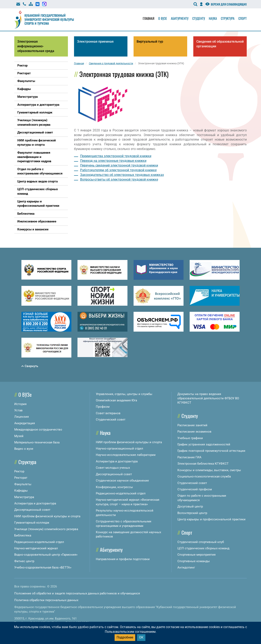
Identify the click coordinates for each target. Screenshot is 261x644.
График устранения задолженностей (204, 444)
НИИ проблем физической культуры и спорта (47, 516)
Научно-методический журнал (36, 548)
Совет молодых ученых (113, 468)
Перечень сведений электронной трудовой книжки (119, 165)
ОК (141, 637)
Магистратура (24, 497)
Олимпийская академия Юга (116, 400)
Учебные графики (190, 438)
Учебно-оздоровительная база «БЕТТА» (43, 567)
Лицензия (22, 417)
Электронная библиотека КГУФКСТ (203, 464)
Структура (228, 18)
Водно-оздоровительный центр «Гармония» (46, 555)
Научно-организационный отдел (119, 449)
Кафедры (21, 491)
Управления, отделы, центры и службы (124, 394)
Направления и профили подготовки (123, 559)
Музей (19, 436)
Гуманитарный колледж (32, 523)
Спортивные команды (194, 561)
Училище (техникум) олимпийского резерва (46, 529)
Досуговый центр (190, 506)
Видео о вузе (24, 449)
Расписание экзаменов (194, 432)
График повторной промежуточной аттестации (211, 451)
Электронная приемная (95, 42)
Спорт (243, 18)
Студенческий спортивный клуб (201, 542)
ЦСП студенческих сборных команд (203, 548)
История (20, 404)
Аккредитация (25, 423)
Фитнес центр (24, 561)
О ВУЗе (25, 394)
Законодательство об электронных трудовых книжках (122, 175)
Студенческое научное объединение (122, 481)
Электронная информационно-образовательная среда (36, 46)
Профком (103, 407)
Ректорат (21, 478)
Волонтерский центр (192, 513)
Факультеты (23, 484)
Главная (149, 18)
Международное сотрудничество (38, 430)
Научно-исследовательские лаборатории (126, 455)
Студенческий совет (111, 420)
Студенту (199, 18)
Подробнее (125, 637)
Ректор (19, 471)
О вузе (163, 18)
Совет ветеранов (108, 413)
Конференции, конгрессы (114, 487)
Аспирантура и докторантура (35, 503)
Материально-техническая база (37, 442)
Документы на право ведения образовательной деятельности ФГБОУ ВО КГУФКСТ (208, 398)
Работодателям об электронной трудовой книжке (118, 170)
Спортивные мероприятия (196, 555)
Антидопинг (186, 567)
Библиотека (23, 535)
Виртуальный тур (150, 42)
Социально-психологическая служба (204, 476)
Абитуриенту (180, 18)
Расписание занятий (192, 425)
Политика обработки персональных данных (46, 600)
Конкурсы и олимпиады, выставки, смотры (209, 470)
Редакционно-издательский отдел (39, 542)
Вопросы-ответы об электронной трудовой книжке (119, 179)
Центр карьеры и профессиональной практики (211, 519)
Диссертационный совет (32, 510)
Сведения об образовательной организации (220, 44)
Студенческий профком (195, 489)
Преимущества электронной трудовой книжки (116, 156)
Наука (213, 18)
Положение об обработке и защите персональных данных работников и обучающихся (77, 593)
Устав (18, 410)
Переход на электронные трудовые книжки (113, 161)
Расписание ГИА (189, 457)
